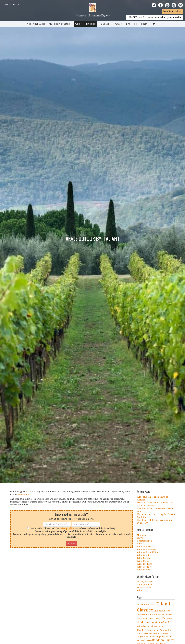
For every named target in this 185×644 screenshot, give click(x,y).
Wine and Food (145, 547)
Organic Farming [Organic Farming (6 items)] (146, 636)
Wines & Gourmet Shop (86, 24)
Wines (140, 590)
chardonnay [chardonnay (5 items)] (143, 605)
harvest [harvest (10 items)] (148, 626)
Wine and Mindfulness (149, 552)
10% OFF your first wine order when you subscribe (154, 17)
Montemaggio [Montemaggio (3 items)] (163, 633)
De (10, 4)
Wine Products (145, 564)
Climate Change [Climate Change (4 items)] (155, 619)
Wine (140, 544)
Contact (145, 24)
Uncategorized (144, 541)
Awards (119, 24)
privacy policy (67, 528)
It (3, 4)
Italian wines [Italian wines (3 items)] (158, 627)
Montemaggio (144, 535)
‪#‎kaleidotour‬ (24, 495)
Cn (18, 4)
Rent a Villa (106, 24)
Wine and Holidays (147, 549)
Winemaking (144, 570)
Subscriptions (144, 587)
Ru (14, 4)
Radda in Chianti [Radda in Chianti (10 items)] (163, 640)
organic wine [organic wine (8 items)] (164, 636)
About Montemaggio (36, 24)
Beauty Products (145, 582)
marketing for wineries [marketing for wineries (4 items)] (160, 630)
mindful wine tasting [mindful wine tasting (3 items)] (150, 633)
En (6, 4)
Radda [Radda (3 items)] (149, 640)
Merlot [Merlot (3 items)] (140, 633)
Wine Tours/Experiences (60, 24)
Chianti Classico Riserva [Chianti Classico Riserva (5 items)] (160, 615)
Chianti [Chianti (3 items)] (152, 605)
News (128, 24)
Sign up (71, 543)
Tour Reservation (172, 11)
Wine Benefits (144, 555)
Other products (145, 585)
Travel (140, 538)
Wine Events (143, 558)
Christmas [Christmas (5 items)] (142, 619)
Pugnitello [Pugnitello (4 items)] (142, 640)
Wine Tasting (144, 567)
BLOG (136, 24)
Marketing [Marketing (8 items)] (143, 630)
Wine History (144, 561)
